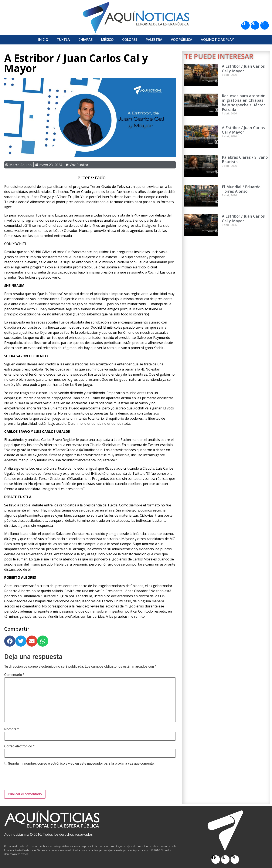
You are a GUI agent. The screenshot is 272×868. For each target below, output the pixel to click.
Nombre (11, 729)
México (107, 40)
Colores (130, 40)
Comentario (14, 675)
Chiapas (86, 40)
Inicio (43, 40)
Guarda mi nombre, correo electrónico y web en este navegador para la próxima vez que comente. (81, 764)
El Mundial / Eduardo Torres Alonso (241, 189)
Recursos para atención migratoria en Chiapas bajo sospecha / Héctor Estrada (244, 103)
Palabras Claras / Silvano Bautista (245, 160)
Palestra (154, 40)
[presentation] (37, 779)
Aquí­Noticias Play (217, 40)
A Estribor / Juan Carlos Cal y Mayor (243, 68)
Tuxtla (63, 40)
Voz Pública (182, 40)
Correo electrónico (19, 746)
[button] (10, 641)
